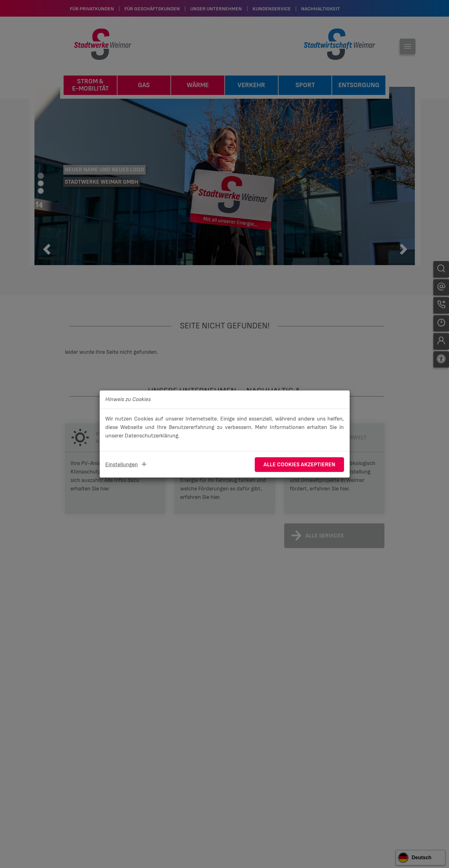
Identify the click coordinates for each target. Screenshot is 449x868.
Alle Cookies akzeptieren (299, 465)
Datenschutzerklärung (151, 436)
